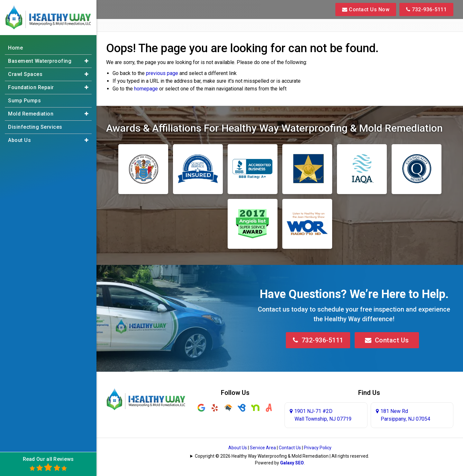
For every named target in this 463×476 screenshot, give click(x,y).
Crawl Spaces (25, 74)
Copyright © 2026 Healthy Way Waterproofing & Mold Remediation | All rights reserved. (282, 456)
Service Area (263, 448)
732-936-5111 (426, 9)
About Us (238, 448)
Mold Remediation (31, 114)
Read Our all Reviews (48, 464)
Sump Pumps (24, 101)
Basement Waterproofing (40, 61)
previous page (162, 73)
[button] (86, 61)
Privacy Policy (318, 448)
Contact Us (387, 340)
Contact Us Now (366, 9)
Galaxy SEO (292, 463)
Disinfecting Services (35, 127)
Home (15, 48)
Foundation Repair (31, 87)
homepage (146, 89)
